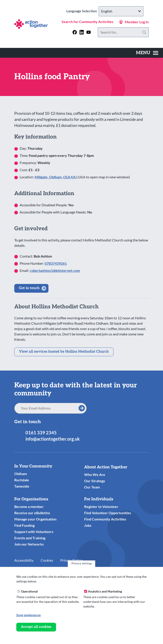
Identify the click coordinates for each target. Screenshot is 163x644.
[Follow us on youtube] (89, 32)
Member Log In (137, 22)
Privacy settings (82, 564)
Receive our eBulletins (32, 513)
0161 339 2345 (41, 433)
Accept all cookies (36, 627)
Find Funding (24, 525)
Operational (29, 591)
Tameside (22, 486)
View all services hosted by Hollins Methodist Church (64, 352)
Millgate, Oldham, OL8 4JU (56, 177)
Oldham (21, 474)
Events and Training (30, 538)
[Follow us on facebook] (75, 32)
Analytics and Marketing (105, 591)
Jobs (88, 525)
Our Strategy (95, 481)
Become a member (29, 506)
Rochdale (22, 480)
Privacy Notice (71, 560)
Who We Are (95, 474)
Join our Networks (29, 544)
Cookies (47, 560)
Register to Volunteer (101, 506)
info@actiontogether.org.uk (53, 439)
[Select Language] (121, 11)
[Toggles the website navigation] (147, 53)
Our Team (92, 487)
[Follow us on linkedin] (82, 32)
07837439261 (56, 263)
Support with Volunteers (34, 532)
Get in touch (29, 288)
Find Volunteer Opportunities (108, 513)
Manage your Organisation (35, 519)
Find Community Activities (105, 519)
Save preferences (28, 615)
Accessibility (24, 560)
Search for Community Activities (88, 22)
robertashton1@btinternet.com (55, 270)
